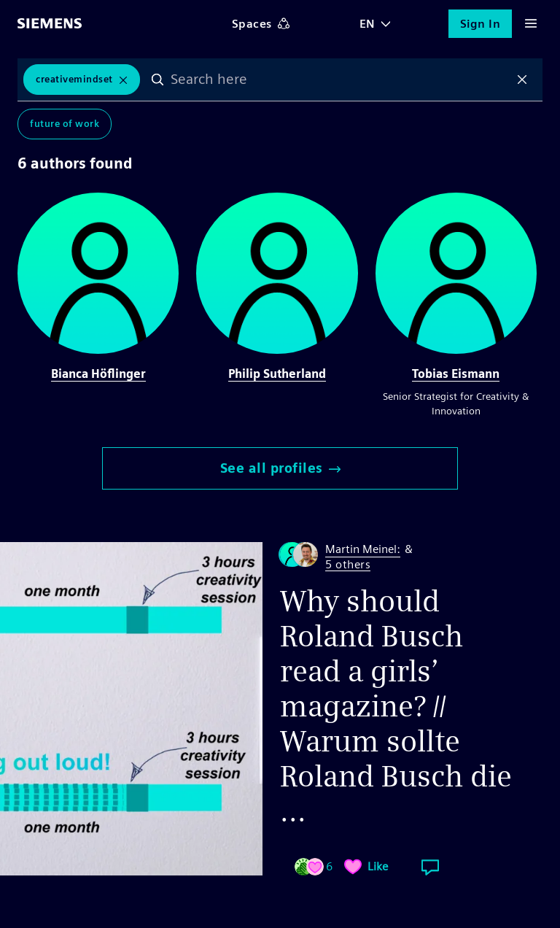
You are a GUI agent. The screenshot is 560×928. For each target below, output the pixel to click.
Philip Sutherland (277, 374)
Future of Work (65, 124)
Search (157, 80)
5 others (348, 565)
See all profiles (280, 468)
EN (367, 24)
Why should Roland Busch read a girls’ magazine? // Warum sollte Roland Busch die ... (396, 706)
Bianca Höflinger (98, 374)
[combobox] (340, 80)
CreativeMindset (74, 79)
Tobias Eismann (456, 374)
